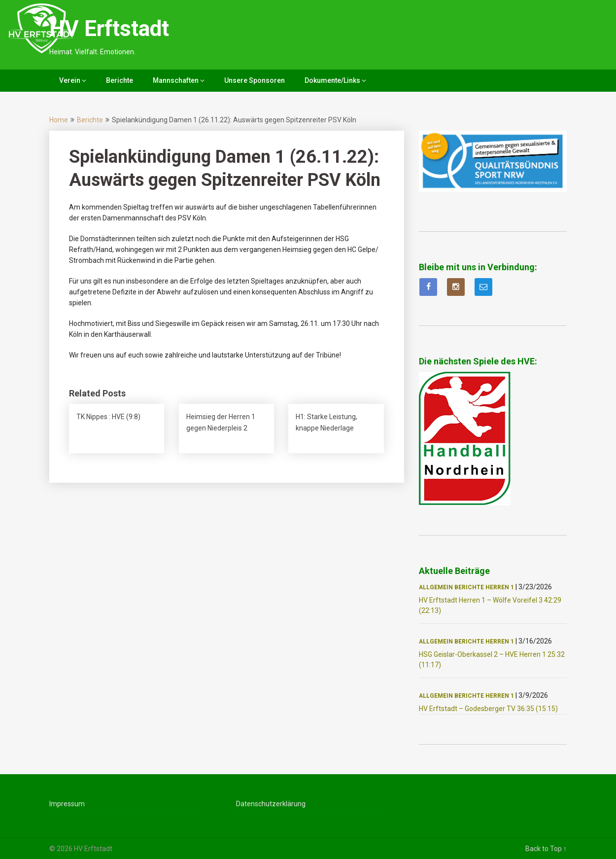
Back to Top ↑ (546, 849)
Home (59, 120)
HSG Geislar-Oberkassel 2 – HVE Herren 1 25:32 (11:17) (492, 660)
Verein (70, 80)
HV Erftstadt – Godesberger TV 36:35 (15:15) (488, 709)
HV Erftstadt (109, 29)
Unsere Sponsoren (255, 80)
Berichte (120, 80)
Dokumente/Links (332, 80)
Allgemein (436, 587)
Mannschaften (176, 80)
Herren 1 (500, 587)
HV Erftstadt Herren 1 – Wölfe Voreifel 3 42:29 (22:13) (490, 605)
